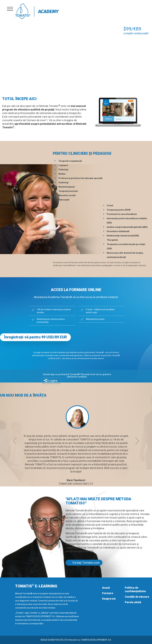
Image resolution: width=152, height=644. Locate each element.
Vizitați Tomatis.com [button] (86, 563)
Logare (53, 381)
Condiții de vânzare (137, 597)
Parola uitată (133, 602)
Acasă (106, 588)
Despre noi (109, 599)
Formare (108, 593)
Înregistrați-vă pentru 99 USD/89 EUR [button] (35, 337)
